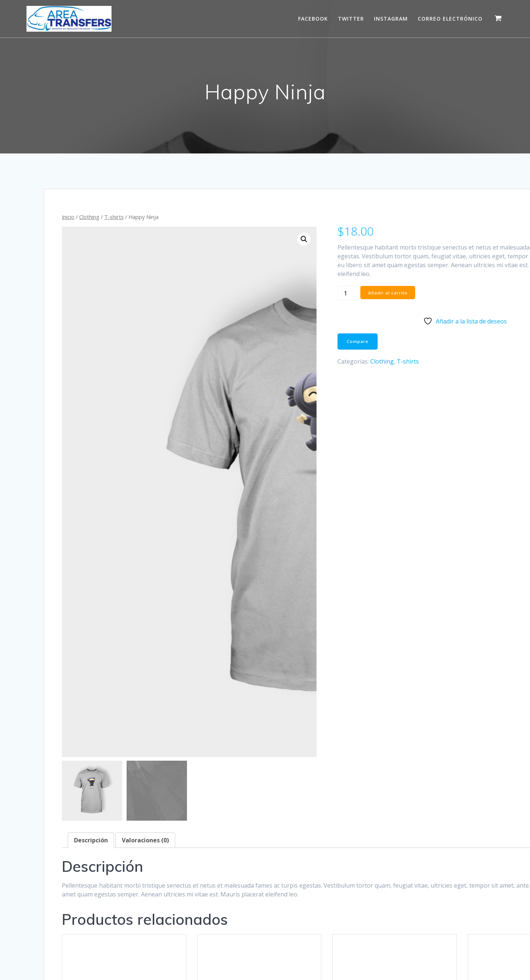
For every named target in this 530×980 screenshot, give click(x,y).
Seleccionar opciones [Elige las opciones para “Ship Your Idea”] (422, 753)
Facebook (313, 19)
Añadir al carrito (324, 302)
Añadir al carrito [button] (108, 752)
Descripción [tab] (91, 490)
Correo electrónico (450, 19)
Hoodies (122, 733)
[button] (244, 239)
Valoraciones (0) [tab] (145, 490)
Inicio (68, 217)
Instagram (391, 19)
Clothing (89, 217)
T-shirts (114, 217)
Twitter (351, 19)
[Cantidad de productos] (284, 302)
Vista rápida (108, 774)
